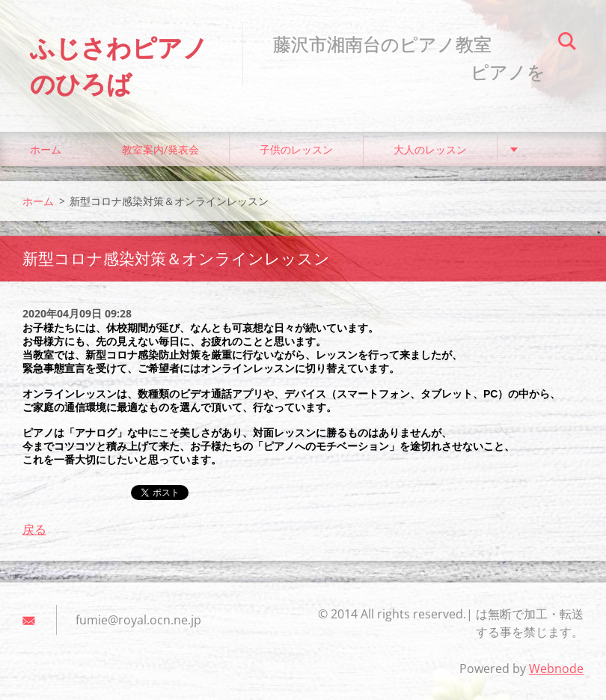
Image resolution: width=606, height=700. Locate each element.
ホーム (46, 149)
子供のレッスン (296, 149)
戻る (34, 529)
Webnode (556, 669)
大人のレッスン (430, 149)
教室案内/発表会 (160, 149)
